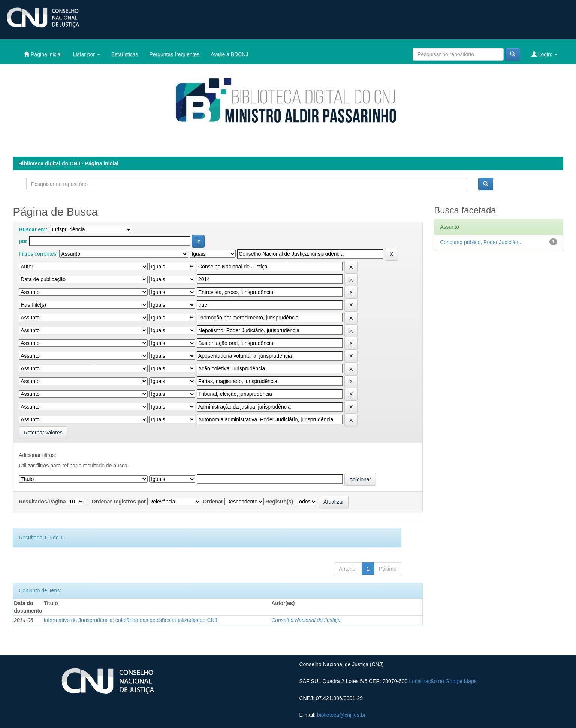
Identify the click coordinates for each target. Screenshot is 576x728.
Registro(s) (279, 502)
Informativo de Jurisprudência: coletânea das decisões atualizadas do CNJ (131, 620)
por (23, 241)
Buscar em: (33, 229)
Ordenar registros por (119, 502)
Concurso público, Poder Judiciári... (481, 242)
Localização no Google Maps (443, 681)
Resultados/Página (42, 502)
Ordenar (213, 502)
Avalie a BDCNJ (229, 54)
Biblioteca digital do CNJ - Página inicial (68, 163)
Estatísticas (125, 54)
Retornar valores (43, 433)
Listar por (87, 54)
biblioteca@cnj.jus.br (341, 715)
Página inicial (43, 54)
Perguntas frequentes (174, 54)
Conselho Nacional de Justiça (306, 620)
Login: (545, 54)
